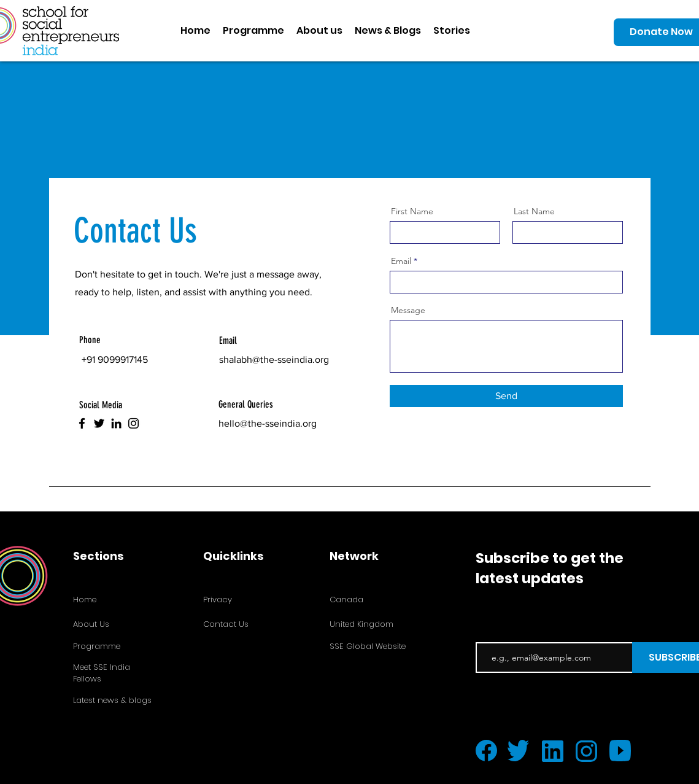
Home (85, 600)
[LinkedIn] (116, 423)
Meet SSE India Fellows (102, 673)
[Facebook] (82, 423)
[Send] (506, 396)
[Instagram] (133, 423)
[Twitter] (99, 423)
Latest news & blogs (112, 700)
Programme (97, 646)
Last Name (534, 211)
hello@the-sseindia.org (268, 423)
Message (408, 310)
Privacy (218, 600)
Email (401, 261)
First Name (412, 211)
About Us (91, 624)
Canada (346, 600)
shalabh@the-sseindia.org (274, 359)
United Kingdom (361, 624)
